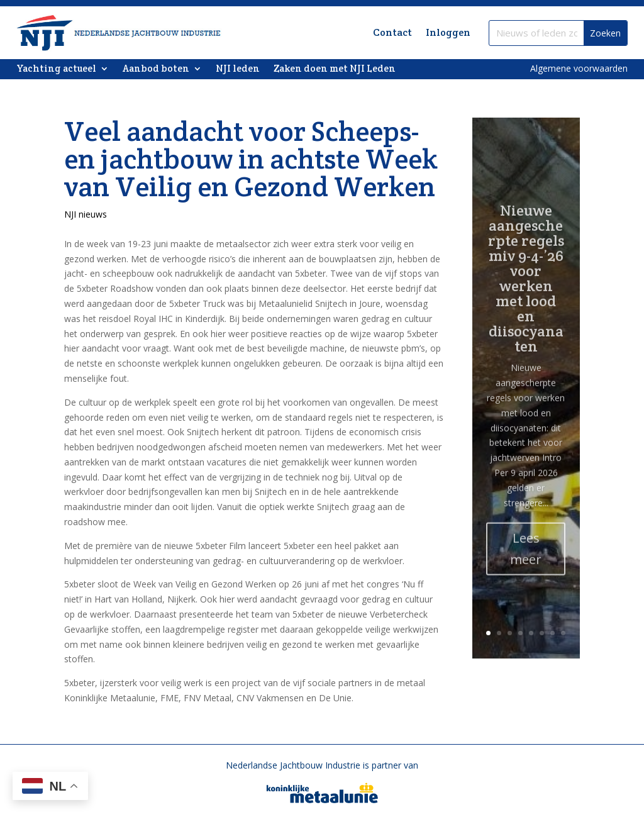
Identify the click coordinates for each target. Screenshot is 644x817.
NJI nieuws (86, 214)
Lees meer (526, 568)
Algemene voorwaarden (579, 68)
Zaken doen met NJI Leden (335, 69)
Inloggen (448, 32)
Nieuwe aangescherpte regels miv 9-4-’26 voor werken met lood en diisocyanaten (526, 298)
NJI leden (238, 69)
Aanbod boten (156, 69)
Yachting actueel (56, 69)
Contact (392, 32)
